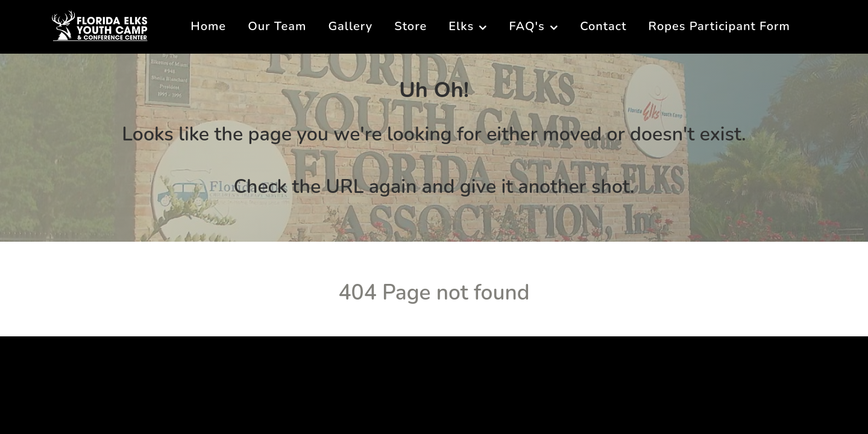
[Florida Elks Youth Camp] (100, 25)
